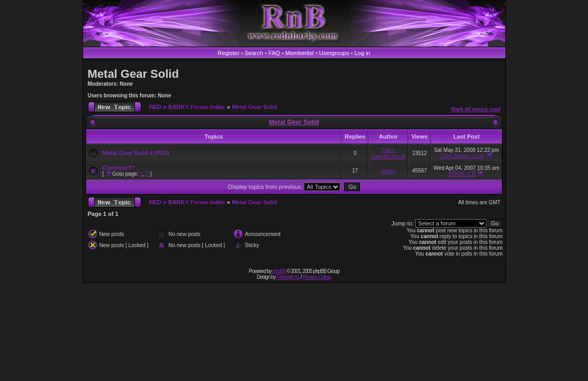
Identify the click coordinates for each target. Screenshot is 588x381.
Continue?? (119, 168)
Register (228, 53)
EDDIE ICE (462, 174)
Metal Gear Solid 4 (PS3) (136, 153)
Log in (363, 53)
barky (388, 171)
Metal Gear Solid (133, 74)
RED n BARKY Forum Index (187, 107)
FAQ (274, 53)
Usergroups (334, 53)
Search (254, 53)
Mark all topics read (476, 109)
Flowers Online (316, 277)
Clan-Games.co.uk (388, 153)
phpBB (279, 271)
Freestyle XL (288, 277)
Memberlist (300, 53)
